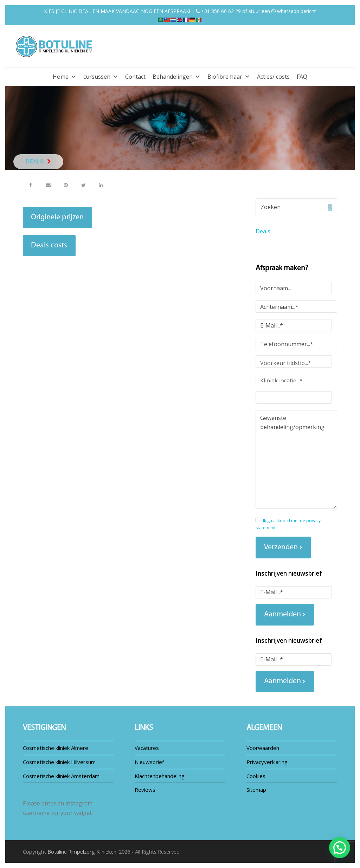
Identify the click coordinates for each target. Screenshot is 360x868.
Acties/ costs (273, 77)
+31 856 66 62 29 (218, 11)
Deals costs (49, 245)
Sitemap (256, 790)
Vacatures (147, 748)
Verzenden (281, 547)
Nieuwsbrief (149, 762)
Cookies (256, 776)
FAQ (302, 77)
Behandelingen (176, 77)
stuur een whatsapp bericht (282, 11)
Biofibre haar (229, 77)
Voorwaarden (263, 748)
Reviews (145, 790)
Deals (263, 231)
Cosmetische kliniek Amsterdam (61, 776)
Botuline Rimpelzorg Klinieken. (82, 851)
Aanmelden (282, 614)
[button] (31, 185)
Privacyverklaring (267, 762)
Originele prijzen (57, 217)
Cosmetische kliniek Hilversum (59, 762)
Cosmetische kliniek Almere (56, 748)
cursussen (101, 77)
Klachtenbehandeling (160, 776)
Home (65, 77)
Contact (135, 77)
